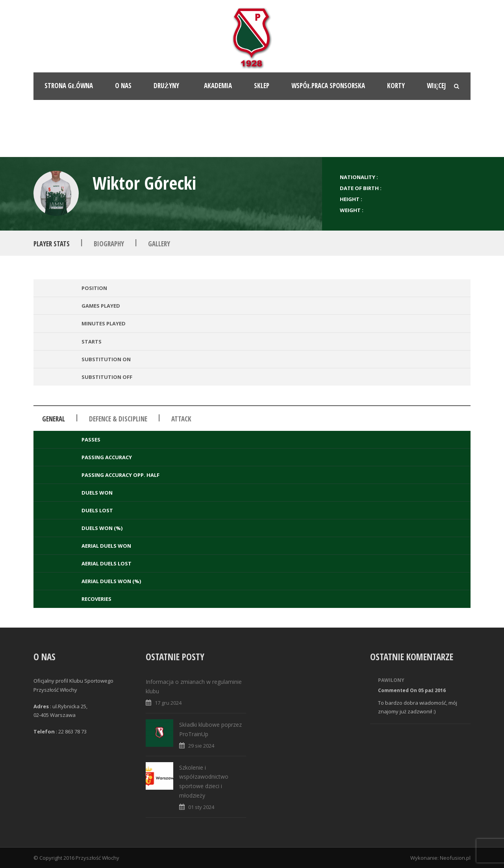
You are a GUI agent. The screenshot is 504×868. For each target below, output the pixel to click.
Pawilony (391, 680)
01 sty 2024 (201, 807)
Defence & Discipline (118, 419)
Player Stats (52, 243)
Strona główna (69, 86)
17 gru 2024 (168, 703)
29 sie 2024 (201, 746)
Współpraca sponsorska (328, 86)
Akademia (218, 86)
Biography (109, 243)
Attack (181, 419)
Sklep (262, 86)
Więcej (436, 86)
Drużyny (166, 86)
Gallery (159, 243)
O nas (123, 86)
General (54, 419)
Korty (396, 86)
